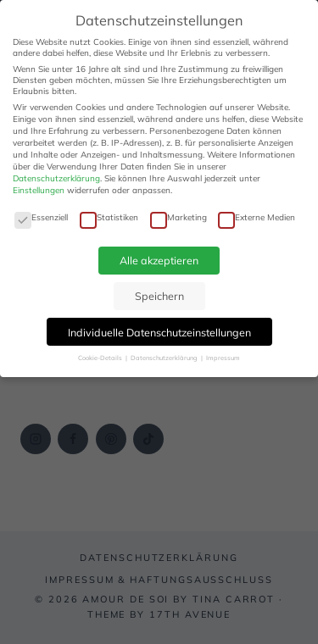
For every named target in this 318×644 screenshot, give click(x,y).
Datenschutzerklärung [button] (165, 358)
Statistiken (109, 217)
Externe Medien (257, 217)
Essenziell (41, 217)
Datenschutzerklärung (56, 178)
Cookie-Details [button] (101, 358)
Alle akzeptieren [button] (159, 260)
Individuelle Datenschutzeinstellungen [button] (159, 332)
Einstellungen (39, 190)
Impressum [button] (223, 358)
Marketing (179, 217)
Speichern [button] (159, 296)
